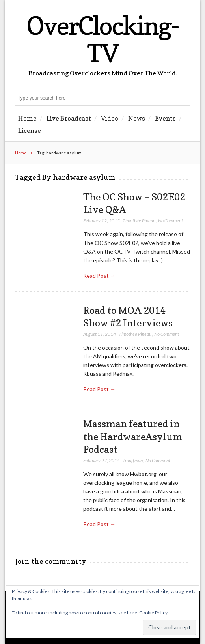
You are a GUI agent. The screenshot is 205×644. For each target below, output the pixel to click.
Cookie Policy (153, 613)
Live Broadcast (69, 118)
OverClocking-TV (102, 39)
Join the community (51, 561)
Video (110, 118)
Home (27, 118)
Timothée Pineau (139, 221)
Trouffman (133, 460)
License (30, 130)
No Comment (171, 221)
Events (165, 118)
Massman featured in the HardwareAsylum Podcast (133, 436)
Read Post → (99, 276)
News (137, 118)
